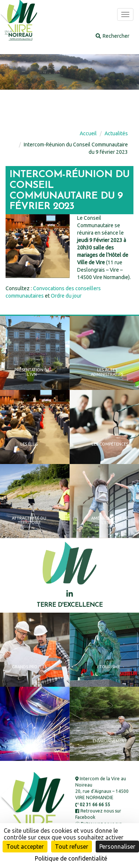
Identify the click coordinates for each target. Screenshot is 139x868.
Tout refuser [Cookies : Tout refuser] (72, 847)
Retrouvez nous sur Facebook (98, 814)
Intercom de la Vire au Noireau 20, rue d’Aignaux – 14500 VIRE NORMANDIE (102, 788)
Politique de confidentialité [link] (71, 858)
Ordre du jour (66, 296)
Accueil (88, 133)
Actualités (116, 133)
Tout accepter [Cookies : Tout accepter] (25, 847)
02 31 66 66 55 (93, 804)
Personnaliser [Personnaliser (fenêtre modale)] (117, 847)
